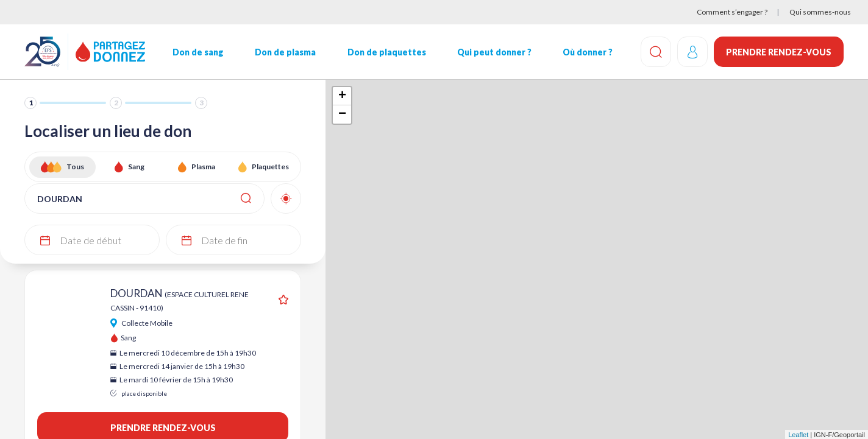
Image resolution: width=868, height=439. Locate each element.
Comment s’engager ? (732, 12)
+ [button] (342, 96)
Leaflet (798, 435)
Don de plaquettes (387, 52)
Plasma (203, 167)
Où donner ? (588, 52)
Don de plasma (285, 52)
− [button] (342, 114)
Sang (136, 167)
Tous (75, 167)
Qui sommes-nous (820, 12)
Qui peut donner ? (494, 52)
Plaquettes (270, 167)
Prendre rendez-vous (779, 52)
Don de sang (198, 52)
